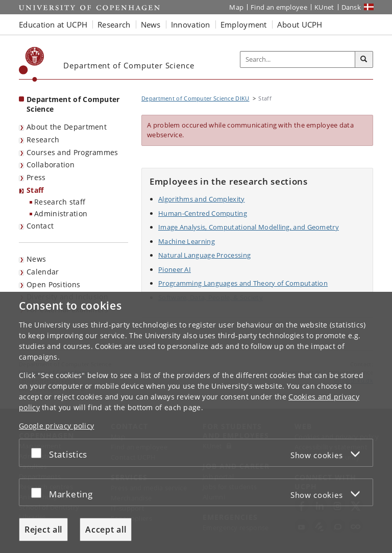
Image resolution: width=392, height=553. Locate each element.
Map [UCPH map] (236, 7)
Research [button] (114, 24)
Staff (35, 190)
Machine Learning (187, 241)
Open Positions (53, 284)
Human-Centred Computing (203, 213)
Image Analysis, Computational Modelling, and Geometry (249, 227)
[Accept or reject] (39, 453)
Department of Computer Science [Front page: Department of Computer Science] (73, 104)
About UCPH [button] (300, 24)
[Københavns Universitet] (32, 64)
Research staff (60, 202)
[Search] (364, 60)
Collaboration (51, 165)
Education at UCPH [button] (53, 24)
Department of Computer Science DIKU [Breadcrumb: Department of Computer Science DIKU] (195, 98)
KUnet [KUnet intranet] (324, 7)
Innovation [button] (191, 24)
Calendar (43, 272)
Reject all (43, 530)
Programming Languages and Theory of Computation (243, 283)
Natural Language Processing (204, 255)
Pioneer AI (175, 269)
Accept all (106, 530)
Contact (40, 226)
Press (36, 177)
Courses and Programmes (72, 152)
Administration (61, 213)
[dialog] (196, 422)
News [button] (151, 24)
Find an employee (279, 7)
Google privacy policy (56, 426)
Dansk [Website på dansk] (351, 7)
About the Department (67, 127)
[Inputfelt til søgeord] (298, 60)
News (36, 259)
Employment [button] (244, 24)
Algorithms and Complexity (202, 199)
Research (43, 140)
